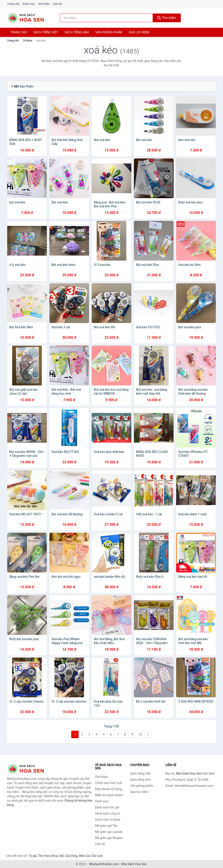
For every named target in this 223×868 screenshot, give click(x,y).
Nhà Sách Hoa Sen (134, 864)
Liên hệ (57, 4)
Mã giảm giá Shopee (109, 838)
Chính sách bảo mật (108, 783)
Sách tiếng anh (77, 32)
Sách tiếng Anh (140, 780)
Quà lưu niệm (139, 32)
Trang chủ (13, 4)
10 (140, 734)
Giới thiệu (44, 4)
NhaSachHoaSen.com (104, 864)
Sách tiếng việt (46, 32)
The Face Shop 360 (51, 856)
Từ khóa (27, 41)
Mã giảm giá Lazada (109, 832)
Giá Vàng (71, 856)
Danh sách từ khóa (108, 820)
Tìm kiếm (167, 18)
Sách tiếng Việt (140, 773)
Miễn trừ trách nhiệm (109, 795)
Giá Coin (97, 856)
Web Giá (84, 856)
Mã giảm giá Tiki (106, 826)
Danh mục (29, 4)
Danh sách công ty (107, 813)
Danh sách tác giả (107, 807)
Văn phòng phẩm (109, 32)
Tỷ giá (33, 856)
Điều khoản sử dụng (108, 789)
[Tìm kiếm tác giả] (106, 18)
